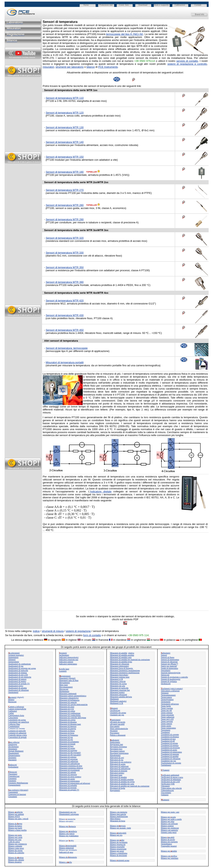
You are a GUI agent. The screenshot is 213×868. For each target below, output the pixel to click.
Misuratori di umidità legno (121, 662)
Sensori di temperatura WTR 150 (65, 157)
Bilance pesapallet (117, 847)
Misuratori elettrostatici (120, 666)
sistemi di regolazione (78, 631)
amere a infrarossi (16, 707)
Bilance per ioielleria (68, 831)
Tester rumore (167, 724)
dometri (114, 708)
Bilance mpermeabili (68, 846)
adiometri (115, 740)
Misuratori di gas (66, 737)
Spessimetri (166, 670)
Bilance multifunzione (119, 816)
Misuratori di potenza (68, 757)
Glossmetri (13, 797)
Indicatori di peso (66, 852)
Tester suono (166, 726)
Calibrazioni (180, 5)
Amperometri (14, 662)
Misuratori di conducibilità (70, 715)
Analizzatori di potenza (18, 673)
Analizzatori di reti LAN (18, 675)
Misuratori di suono (67, 779)
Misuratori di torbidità (68, 785)
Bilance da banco (15, 826)
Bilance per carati (15, 837)
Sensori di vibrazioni (169, 662)
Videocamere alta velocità (171, 788)
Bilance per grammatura (69, 836)
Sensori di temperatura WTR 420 (65, 301)
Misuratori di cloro (67, 707)
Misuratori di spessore (68, 774)
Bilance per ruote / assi (170, 812)
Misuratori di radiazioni (69, 761)
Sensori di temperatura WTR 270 (65, 190)
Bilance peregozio (118, 826)
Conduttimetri (14, 726)
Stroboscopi (166, 684)
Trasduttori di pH (168, 741)
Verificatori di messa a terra (172, 777)
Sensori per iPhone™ (169, 664)
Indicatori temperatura (68, 664)
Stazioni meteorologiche (171, 673)
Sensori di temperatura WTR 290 (65, 219)
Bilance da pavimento (119, 842)
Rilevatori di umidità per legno (122, 782)
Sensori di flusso (168, 657)
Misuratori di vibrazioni (120, 664)
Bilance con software (169, 824)
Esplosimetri (13, 767)
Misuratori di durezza (68, 726)
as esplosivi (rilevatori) (18, 790)
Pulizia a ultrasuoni (118, 735)
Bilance (11, 699)
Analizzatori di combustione (20, 664)
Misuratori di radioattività (69, 764)
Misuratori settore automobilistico (73, 696)
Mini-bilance (115, 819)
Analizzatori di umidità (18, 688)
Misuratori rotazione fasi (120, 690)
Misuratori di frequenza (69, 735)
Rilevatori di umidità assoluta (122, 779)
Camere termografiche (17, 709)
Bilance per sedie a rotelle (171, 819)
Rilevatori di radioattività (120, 768)
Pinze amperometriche (119, 729)
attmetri (165, 800)
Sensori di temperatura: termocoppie (67, 348)
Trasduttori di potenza (170, 745)
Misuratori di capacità (68, 702)
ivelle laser (64, 669)
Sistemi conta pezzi (169, 832)
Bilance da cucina (15, 850)
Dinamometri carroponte (69, 814)
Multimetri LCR (117, 703)
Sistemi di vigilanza (169, 681)
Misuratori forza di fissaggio (122, 668)
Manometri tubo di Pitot (69, 680)
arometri (12, 697)
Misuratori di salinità (68, 772)
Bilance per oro (116, 835)
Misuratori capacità (118, 681)
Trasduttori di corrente (170, 734)
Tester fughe (166, 706)
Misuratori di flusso (67, 731)
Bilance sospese (167, 826)
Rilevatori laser (116, 775)
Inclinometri (64, 655)
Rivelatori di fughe (118, 788)
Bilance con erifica (169, 856)
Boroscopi (12, 702)
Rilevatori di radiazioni (119, 766)
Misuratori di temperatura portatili (65, 362)
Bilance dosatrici (15, 862)
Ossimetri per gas (117, 715)
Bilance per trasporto (169, 842)
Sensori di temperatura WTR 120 (65, 113)
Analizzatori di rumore (17, 679)
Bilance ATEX (14, 816)
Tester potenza (167, 713)
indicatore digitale (101, 491)
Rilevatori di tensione (119, 771)
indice (36, 631)
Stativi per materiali (169, 666)
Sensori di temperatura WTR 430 (65, 315)
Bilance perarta (15, 835)
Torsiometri (166, 730)
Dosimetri (12, 758)
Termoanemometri (168, 695)
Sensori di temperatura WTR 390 (65, 282)
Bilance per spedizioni (170, 828)
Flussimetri (13, 774)
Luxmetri (63, 671)
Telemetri (165, 693)
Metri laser (64, 685)
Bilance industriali (67, 848)
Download (143, 5)
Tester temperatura (168, 728)
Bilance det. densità (16, 860)
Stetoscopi (165, 675)
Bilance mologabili (118, 833)
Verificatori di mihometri (171, 779)
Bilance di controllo (16, 853)
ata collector (14, 742)
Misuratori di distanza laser (70, 724)
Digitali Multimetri (16, 751)
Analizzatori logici (16, 686)
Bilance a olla (65, 862)
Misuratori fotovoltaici (119, 675)
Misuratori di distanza (68, 722)
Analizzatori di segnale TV (19, 684)
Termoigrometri (167, 699)
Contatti (198, 5)
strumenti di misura (53, 631)
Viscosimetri (166, 793)
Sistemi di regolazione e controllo (174, 677)
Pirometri (114, 731)
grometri (63, 653)
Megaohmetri (65, 683)
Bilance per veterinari (170, 858)
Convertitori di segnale (18, 737)
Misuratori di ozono (67, 748)
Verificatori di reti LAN (170, 782)
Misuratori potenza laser (120, 677)
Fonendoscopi (14, 776)
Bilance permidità (169, 851)
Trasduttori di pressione (170, 748)
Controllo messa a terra (18, 735)
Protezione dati (106, 5)
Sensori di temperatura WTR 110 (65, 98)
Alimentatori (13, 657)
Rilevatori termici (117, 773)
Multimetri (114, 699)
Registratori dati (117, 744)
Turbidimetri (166, 765)
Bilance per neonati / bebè (121, 828)
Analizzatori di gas (16, 666)
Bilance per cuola (168, 817)
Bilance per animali (16, 814)
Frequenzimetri (14, 785)
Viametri (165, 770)
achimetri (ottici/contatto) (172, 689)
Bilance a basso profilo (18, 830)
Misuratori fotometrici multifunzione (125, 673)
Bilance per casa (15, 839)
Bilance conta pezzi (16, 848)
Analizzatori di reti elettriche (20, 677)
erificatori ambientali (170, 775)
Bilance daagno (15, 824)
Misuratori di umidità (119, 653)
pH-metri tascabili (117, 724)
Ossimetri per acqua (118, 713)
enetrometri (115, 720)
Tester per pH (166, 710)
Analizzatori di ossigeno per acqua (22, 668)
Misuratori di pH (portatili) (70, 753)
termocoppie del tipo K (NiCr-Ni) (125, 34)
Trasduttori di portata (169, 743)
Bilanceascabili (168, 837)
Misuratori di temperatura (69, 781)
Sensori (164, 655)
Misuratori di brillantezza (69, 700)
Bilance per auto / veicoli (18, 819)
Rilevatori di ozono (118, 764)
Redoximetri (115, 742)
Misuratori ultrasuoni (119, 694)
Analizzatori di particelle (18, 670)
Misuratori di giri (66, 739)
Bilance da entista (16, 858)
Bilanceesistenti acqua (120, 860)
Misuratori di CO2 (67, 709)
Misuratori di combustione (70, 713)
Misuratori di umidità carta (121, 657)
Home (86, 5)
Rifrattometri (115, 755)
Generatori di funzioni (17, 794)
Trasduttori (165, 732)
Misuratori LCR (117, 679)
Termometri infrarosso (170, 704)
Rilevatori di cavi (117, 758)
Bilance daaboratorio (68, 857)
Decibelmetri (14, 747)
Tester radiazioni (168, 717)
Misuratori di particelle (119, 688)
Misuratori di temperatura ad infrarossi (75, 783)
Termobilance (166, 844)
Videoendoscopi (167, 790)
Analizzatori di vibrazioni (19, 690)
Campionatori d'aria (16, 715)
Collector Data (14, 724)
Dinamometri (14, 753)
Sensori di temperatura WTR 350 (65, 267)
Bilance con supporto (169, 830)
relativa (131, 653)
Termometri (166, 702)
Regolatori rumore (118, 751)
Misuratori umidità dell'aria (121, 697)
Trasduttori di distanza (170, 737)
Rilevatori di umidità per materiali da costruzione (130, 786)
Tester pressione (167, 715)
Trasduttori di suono (169, 750)
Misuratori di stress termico (70, 777)
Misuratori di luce (66, 746)
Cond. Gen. (124, 5)
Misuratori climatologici (69, 698)
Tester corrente (167, 708)
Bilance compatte (15, 846)
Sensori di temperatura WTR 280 (65, 205)
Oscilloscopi (115, 710)
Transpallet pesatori (169, 846)
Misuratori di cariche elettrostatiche (73, 704)
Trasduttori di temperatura (171, 752)
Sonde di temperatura (170, 668)
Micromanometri (66, 687)
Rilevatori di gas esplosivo (121, 762)
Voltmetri (165, 795)
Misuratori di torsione (68, 788)
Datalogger (13, 744)
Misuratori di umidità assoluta (122, 655)
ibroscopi (13, 772)
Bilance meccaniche (118, 814)
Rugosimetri (115, 790)
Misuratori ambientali (68, 694)
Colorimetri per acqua (17, 720)
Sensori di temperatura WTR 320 (65, 238)
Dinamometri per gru (68, 812)
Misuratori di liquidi (67, 744)
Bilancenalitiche (16, 812)
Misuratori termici (117, 692)
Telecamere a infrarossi (170, 691)
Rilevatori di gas (117, 760)
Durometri (13, 760)
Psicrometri (115, 733)
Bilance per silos (168, 821)
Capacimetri (13, 718)
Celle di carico (14, 842)
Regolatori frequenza (119, 747)
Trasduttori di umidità (170, 756)
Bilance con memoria (119, 812)
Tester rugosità (167, 721)
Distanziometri (14, 755)
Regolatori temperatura (119, 753)
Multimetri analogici (118, 701)
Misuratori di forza (67, 733)
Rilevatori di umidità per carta (122, 784)
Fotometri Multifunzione (18, 783)
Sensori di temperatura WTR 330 (65, 253)
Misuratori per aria (118, 686)
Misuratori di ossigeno (68, 750)
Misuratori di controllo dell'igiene (73, 718)
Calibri (11, 713)
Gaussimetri (13, 792)
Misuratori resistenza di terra (71, 766)
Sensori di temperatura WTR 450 (65, 330)
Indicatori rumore (66, 662)
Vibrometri (165, 786)
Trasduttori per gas (168, 761)
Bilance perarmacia (67, 826)
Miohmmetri (64, 691)
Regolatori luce (116, 749)
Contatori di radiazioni (17, 733)
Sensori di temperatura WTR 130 (65, 127)
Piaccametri (115, 726)
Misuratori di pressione (68, 759)
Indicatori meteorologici (69, 657)
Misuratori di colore (67, 711)
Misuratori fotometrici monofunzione (125, 670)
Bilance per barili (15, 828)
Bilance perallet (117, 840)
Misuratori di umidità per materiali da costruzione (130, 660)
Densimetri (13, 749)
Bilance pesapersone (118, 849)
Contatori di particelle (17, 731)
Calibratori (13, 711)
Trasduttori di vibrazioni (171, 759)
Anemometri (13, 692)
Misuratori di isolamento (69, 742)
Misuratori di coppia (67, 720)
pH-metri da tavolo (118, 722)
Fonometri (13, 778)
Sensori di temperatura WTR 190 (65, 172)
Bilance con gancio (67, 833)
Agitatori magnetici (16, 655)
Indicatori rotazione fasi (69, 660)
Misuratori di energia (68, 729)
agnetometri (65, 676)
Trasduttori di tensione (170, 754)
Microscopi (64, 689)
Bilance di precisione (119, 855)
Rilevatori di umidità (118, 777)
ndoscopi (13, 765)
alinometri (166, 653)
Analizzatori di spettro (17, 681)
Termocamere (166, 697)
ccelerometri (14, 653)
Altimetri (12, 660)
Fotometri (12, 781)
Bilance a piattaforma (119, 853)
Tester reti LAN (167, 719)
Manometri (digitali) (67, 678)
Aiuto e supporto (161, 5)
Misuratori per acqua (118, 684)
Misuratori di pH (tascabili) (70, 755)
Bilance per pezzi (117, 851)
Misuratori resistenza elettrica (71, 768)
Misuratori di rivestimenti (69, 770)
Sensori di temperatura (170, 660)
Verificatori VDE (168, 784)
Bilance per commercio (18, 844)
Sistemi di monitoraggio (171, 679)
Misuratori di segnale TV (69, 790)
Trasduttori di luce (168, 739)
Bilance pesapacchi (118, 844)
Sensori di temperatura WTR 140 (65, 142)
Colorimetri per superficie (19, 722)
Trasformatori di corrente (171, 763)
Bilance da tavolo (168, 839)
